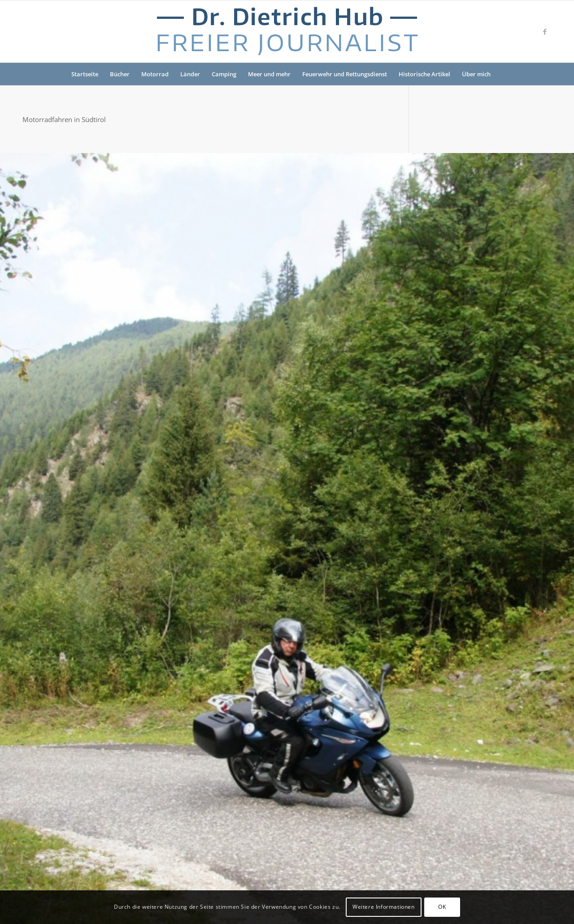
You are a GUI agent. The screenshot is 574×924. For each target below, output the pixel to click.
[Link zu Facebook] (545, 31)
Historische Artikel (424, 74)
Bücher (120, 74)
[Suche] (502, 74)
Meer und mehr (269, 74)
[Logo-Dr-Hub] (287, 31)
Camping (224, 74)
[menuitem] (502, 74)
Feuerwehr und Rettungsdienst (345, 74)
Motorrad (155, 74)
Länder (190, 74)
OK (442, 907)
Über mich (476, 74)
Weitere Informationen (384, 907)
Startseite (85, 74)
